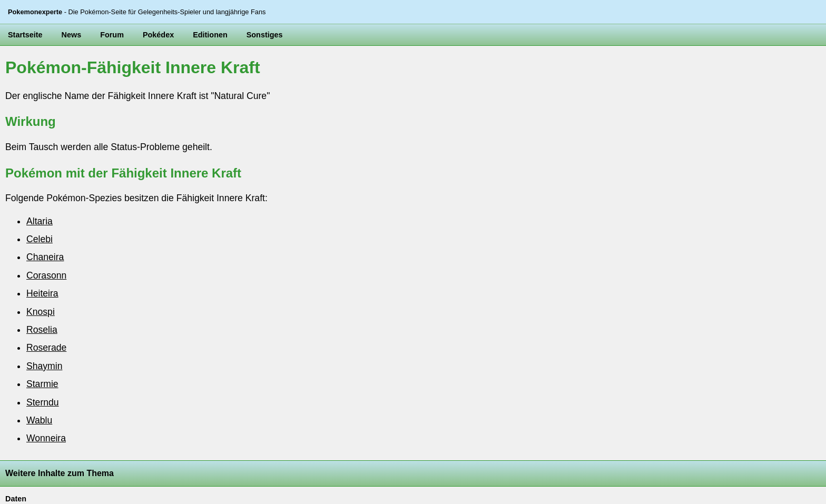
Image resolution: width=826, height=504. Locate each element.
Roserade (46, 348)
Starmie (42, 384)
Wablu (39, 420)
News (72, 35)
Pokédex (158, 35)
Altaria (40, 221)
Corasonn (46, 275)
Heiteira (42, 293)
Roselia (42, 330)
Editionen (210, 35)
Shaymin (44, 366)
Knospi (41, 312)
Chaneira (45, 257)
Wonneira (46, 438)
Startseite (25, 35)
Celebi (40, 239)
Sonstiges (265, 35)
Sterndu (43, 402)
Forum (112, 35)
